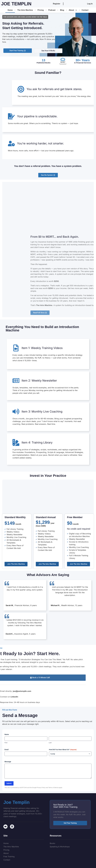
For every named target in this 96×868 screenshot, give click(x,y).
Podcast (52, 10)
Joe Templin (16, 4)
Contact (85, 10)
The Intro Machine (25, 10)
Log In (90, 4)
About (73, 10)
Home (10, 10)
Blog (62, 10)
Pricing (41, 10)
